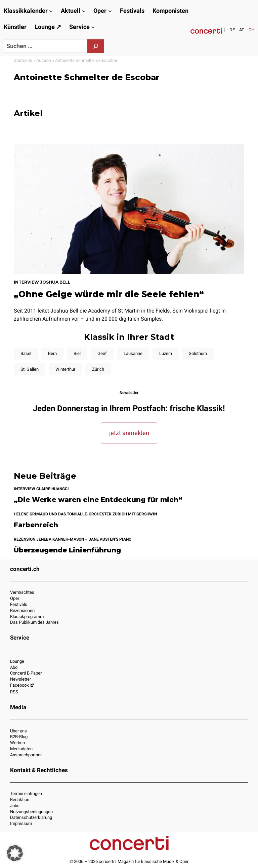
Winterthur (65, 369)
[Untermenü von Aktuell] (84, 11)
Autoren (44, 60)
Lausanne (133, 353)
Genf (102, 353)
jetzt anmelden (129, 433)
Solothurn (198, 353)
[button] (15, 853)
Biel (77, 353)
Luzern (166, 353)
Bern (52, 353)
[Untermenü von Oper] (110, 11)
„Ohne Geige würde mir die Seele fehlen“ (109, 294)
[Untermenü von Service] (93, 27)
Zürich (98, 369)
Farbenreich (36, 525)
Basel (26, 353)
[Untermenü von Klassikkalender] (51, 11)
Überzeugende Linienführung (67, 550)
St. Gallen (30, 369)
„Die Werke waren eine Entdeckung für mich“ (98, 500)
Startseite (23, 60)
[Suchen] (96, 46)
